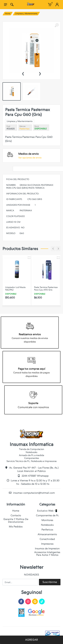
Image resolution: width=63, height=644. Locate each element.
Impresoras (47, 544)
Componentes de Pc (47, 515)
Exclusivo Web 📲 (47, 511)
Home (8, 14)
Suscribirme (50, 582)
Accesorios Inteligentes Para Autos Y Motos (47, 554)
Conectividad (47, 539)
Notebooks (47, 525)
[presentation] (23, 73)
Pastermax (25, 129)
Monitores (47, 520)
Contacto (16, 515)
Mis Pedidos (16, 527)
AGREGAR (32, 640)
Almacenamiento (47, 534)
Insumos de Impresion (47, 549)
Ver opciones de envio (30, 158)
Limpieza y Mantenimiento (26, 14)
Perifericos (47, 530)
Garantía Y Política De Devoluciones (16, 520)
